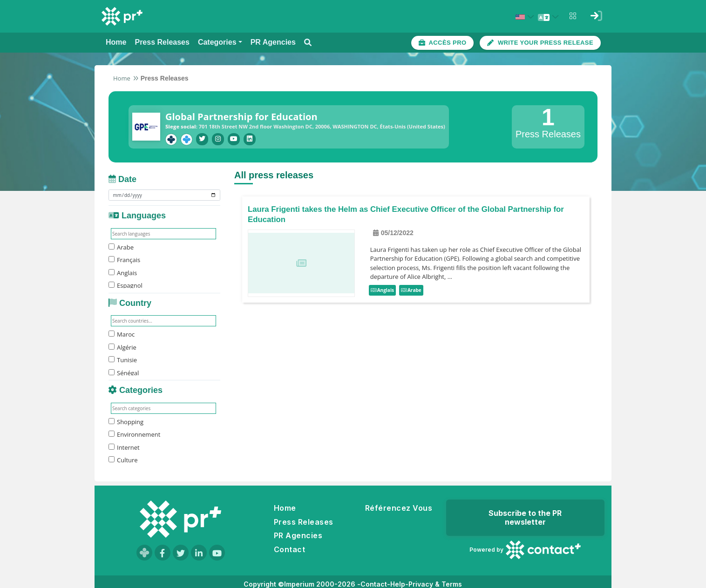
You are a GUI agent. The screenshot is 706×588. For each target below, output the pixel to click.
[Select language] (550, 17)
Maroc (122, 332)
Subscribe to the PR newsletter (525, 517)
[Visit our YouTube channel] (217, 553)
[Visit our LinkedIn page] (199, 553)
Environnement (134, 433)
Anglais (123, 270)
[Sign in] (596, 16)
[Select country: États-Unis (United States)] (526, 17)
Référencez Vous (399, 508)
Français (124, 258)
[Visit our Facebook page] (163, 553)
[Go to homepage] (181, 519)
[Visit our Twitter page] (181, 553)
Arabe (121, 245)
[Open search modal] (308, 43)
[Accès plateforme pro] (443, 43)
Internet (124, 445)
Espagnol (126, 284)
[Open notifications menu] (573, 16)
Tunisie (123, 358)
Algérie (122, 345)
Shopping (126, 419)
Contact (289, 549)
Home (122, 78)
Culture (123, 458)
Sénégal (124, 371)
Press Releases (304, 522)
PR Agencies (298, 535)
